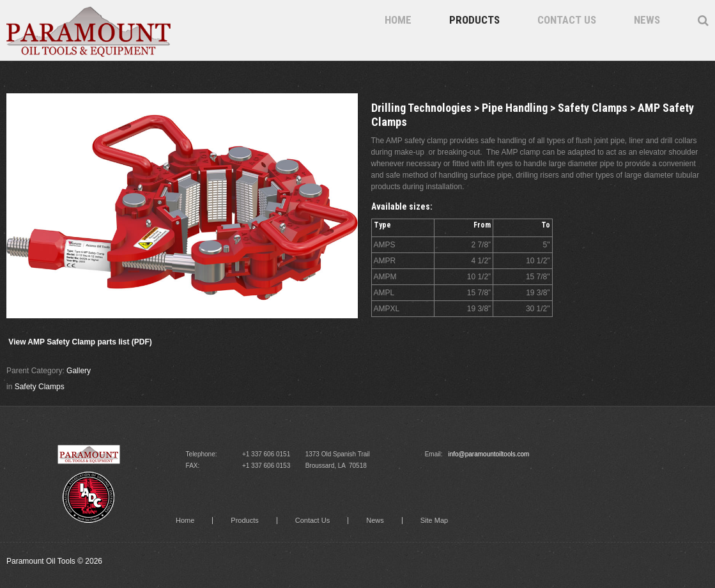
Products (474, 20)
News (647, 20)
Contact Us (567, 20)
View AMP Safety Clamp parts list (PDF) (80, 342)
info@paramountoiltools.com (488, 454)
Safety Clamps (40, 387)
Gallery (79, 371)
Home (398, 20)
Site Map (434, 521)
